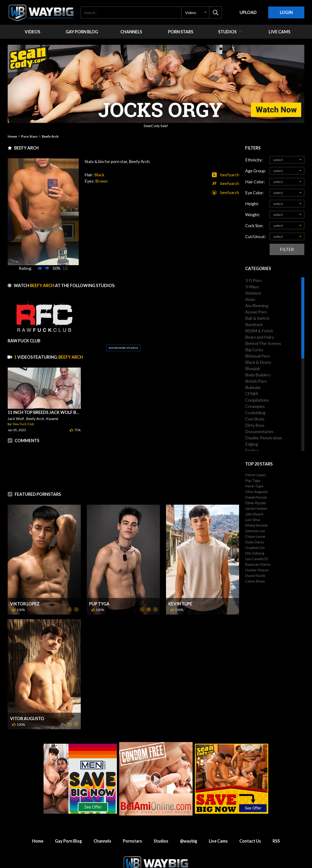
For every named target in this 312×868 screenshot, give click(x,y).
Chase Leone (255, 536)
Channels (102, 841)
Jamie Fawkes (256, 508)
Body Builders (258, 375)
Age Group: (256, 171)
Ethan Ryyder (256, 503)
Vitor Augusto (27, 719)
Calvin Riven (255, 581)
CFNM (251, 394)
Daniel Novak (256, 497)
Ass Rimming (257, 306)
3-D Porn (253, 280)
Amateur (253, 293)
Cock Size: (254, 226)
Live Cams (218, 841)
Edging (252, 444)
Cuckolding (255, 413)
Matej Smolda (256, 525)
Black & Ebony (258, 362)
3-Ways (252, 287)
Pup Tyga (99, 604)
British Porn (256, 381)
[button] (195, 12)
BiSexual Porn (258, 356)
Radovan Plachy (258, 564)
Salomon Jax (255, 531)
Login (286, 12)
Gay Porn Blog (68, 841)
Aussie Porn (256, 312)
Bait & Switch (257, 318)
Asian (250, 299)
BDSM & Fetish (259, 331)
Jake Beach (254, 514)
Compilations (257, 400)
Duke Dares (255, 542)
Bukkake (253, 387)
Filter (287, 249)
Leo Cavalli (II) (257, 559)
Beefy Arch (50, 136)
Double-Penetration (264, 438)
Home (12, 136)
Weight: (253, 215)
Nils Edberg (255, 553)
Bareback (254, 324)
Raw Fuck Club (23, 424)
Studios (161, 841)
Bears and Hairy (260, 337)
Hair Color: (255, 182)
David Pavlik (255, 575)
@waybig (189, 841)
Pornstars (132, 841)
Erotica (252, 450)
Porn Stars (29, 136)
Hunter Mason (257, 570)
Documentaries (259, 431)
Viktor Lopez (25, 604)
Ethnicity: (254, 160)
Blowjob (253, 368)
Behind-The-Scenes (263, 343)
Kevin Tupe (180, 604)
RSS (276, 841)
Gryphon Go (255, 547)
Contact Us (250, 841)
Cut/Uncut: (256, 236)
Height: (252, 204)
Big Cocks (254, 350)
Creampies (255, 406)
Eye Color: (255, 193)
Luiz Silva (253, 519)
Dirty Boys (255, 425)
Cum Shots (255, 419)
